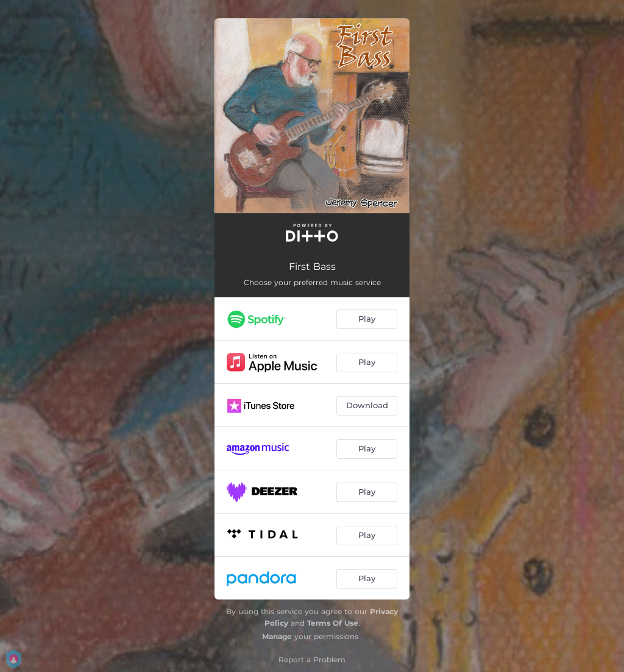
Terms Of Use (333, 623)
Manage (277, 636)
